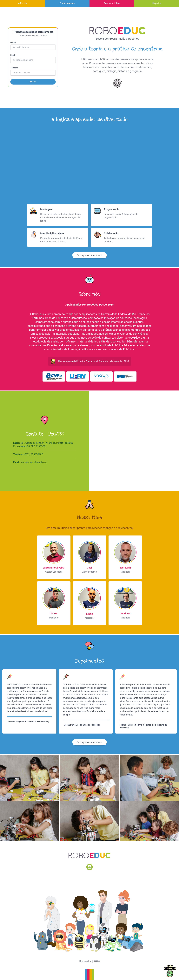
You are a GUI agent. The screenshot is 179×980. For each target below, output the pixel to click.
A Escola (22, 3)
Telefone (14, 68)
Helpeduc (157, 3)
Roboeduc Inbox (112, 3)
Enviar (33, 82)
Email (13, 55)
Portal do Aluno (67, 3)
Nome (13, 43)
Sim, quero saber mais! (89, 255)
